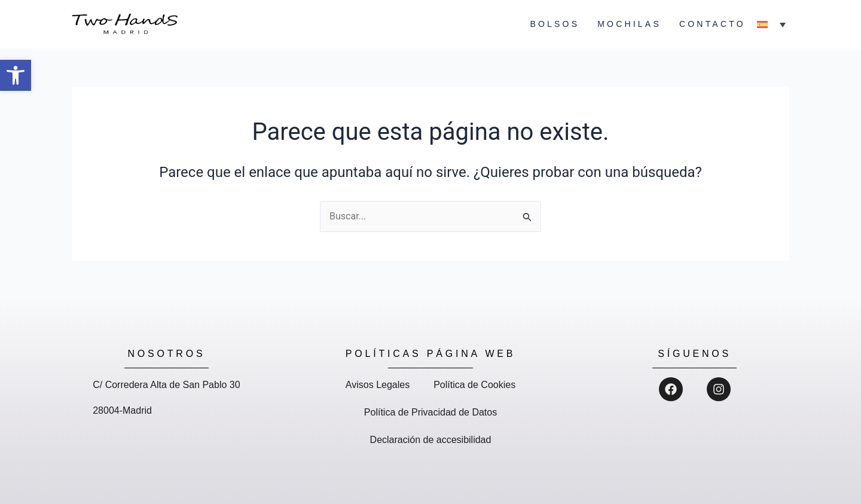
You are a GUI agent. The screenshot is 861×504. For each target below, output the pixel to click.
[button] (16, 75)
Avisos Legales (378, 385)
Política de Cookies (474, 385)
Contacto (712, 24)
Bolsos (555, 24)
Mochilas (629, 24)
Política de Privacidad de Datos (430, 412)
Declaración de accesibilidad (431, 440)
